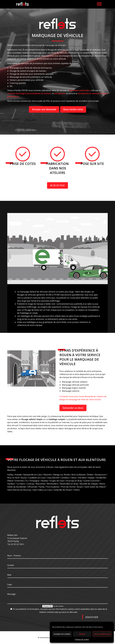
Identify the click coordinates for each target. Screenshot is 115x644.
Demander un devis (73, 408)
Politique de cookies (82, 639)
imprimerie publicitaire (80, 90)
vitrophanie (60, 93)
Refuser (82, 634)
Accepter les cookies (62, 634)
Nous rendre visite (73, 109)
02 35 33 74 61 (57, 185)
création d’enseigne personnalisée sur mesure (29, 93)
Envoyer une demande (44, 109)
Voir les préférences (102, 634)
